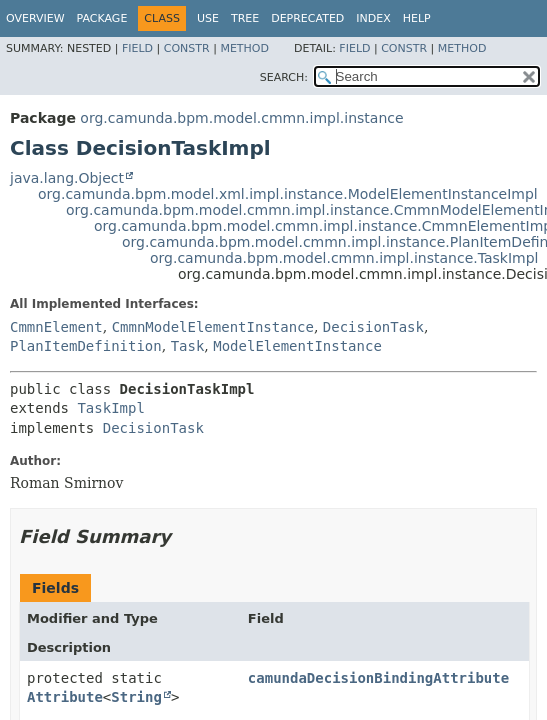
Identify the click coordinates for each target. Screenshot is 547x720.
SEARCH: (284, 77)
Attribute (65, 697)
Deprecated (307, 18)
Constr (187, 48)
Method (244, 48)
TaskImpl (110, 408)
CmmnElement (56, 327)
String (136, 697)
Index (373, 18)
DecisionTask (373, 327)
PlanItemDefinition (86, 346)
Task (188, 346)
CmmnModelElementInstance (213, 327)
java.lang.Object (67, 178)
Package (102, 18)
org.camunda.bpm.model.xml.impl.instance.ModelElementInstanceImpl (288, 194)
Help (417, 18)
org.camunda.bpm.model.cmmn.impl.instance (241, 118)
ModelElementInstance (297, 346)
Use (208, 18)
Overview (35, 18)
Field (137, 48)
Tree (245, 18)
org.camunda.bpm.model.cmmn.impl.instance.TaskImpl (344, 258)
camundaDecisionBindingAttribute (378, 678)
